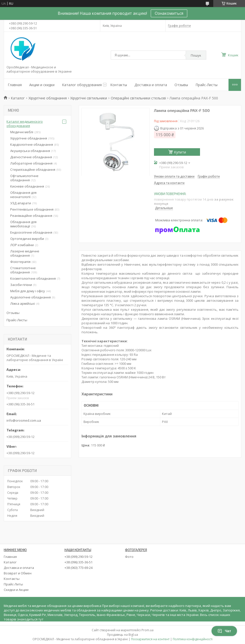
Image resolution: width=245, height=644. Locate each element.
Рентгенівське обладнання (32, 209)
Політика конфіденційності (193, 639)
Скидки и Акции (16, 590)
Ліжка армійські (23, 303)
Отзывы (181, 85)
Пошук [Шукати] (196, 55)
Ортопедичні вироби (27, 239)
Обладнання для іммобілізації (23, 224)
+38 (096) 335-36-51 (78, 562)
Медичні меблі (22, 132)
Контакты (119, 85)
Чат (224, 631)
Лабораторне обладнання (31, 163)
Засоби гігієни (21, 285)
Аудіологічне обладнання (30, 297)
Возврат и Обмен (18, 573)
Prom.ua (147, 630)
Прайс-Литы (13, 584)
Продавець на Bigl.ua (122, 635)
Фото (129, 557)
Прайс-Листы (206, 85)
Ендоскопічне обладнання (31, 232)
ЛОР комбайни (22, 245)
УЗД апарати (21, 203)
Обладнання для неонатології (23, 195)
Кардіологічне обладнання (32, 144)
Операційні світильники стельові (138, 98)
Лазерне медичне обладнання (25, 253)
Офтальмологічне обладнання (24, 178)
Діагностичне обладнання (31, 157)
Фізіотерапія (20, 262)
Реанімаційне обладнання (31, 216)
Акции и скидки (42, 85)
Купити (180, 152)
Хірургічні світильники (89, 98)
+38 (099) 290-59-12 (78, 557)
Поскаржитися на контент (150, 639)
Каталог (18, 98)
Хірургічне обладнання (48, 98)
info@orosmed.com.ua (24, 420)
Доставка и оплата (151, 85)
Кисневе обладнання (27, 186)
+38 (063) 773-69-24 (78, 568)
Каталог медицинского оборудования (25, 124)
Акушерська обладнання (30, 151)
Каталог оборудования (82, 85)
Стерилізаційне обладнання (33, 170)
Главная (15, 85)
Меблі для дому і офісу (28, 291)
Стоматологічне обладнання (23, 270)
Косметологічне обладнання (33, 278)
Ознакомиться (169, 13)
